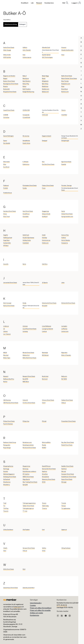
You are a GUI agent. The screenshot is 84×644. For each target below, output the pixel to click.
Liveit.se (44, 332)
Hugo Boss (6, 240)
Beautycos (26, 79)
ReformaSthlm (46, 442)
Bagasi (5, 79)
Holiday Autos (27, 240)
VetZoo (44, 548)
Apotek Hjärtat (46, 55)
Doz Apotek (7, 143)
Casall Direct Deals (9, 110)
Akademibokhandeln (67, 50)
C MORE (6, 115)
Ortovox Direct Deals (48, 400)
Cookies (33, 605)
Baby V (25, 76)
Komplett (45, 306)
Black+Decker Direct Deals (69, 79)
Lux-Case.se (7, 334)
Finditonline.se (8, 193)
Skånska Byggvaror (9, 474)
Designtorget (65, 141)
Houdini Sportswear (28, 238)
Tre (4, 506)
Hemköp (44, 238)
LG (4, 329)
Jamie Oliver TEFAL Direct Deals (31, 284)
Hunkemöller (7, 243)
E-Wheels (26, 162)
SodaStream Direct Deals (69, 477)
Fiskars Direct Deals (48, 186)
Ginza (5, 214)
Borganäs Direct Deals (10, 92)
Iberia (24, 264)
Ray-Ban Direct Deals (68, 442)
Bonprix (6, 87)
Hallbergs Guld (8, 238)
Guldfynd (45, 217)
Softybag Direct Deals (10, 477)
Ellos (5, 164)
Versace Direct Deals (29, 548)
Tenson (44, 503)
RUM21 (44, 448)
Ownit (44, 403)
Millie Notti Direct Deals (29, 358)
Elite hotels (6, 162)
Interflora (45, 264)
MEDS (5, 353)
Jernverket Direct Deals (10, 283)
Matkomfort (26, 355)
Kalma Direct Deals (9, 306)
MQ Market (45, 355)
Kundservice (34, 615)
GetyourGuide (46, 214)
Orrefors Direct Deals (29, 403)
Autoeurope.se (27, 57)
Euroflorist (6, 167)
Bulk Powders (27, 89)
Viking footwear (66, 548)
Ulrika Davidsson (8, 530)
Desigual (45, 141)
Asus (63, 55)
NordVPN (25, 379)
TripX (5, 503)
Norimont (45, 379)
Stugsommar (26, 466)
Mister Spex (7, 358)
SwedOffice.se (46, 466)
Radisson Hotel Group (10, 442)
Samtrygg (6, 469)
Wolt (24, 569)
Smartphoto (45, 477)
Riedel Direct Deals (67, 445)
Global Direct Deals (67, 214)
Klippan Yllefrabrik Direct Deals (31, 307)
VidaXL (5, 548)
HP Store (6, 246)
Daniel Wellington (8, 136)
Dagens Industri (47, 136)
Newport (6, 376)
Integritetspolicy (36, 603)
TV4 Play (6, 509)
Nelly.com (64, 376)
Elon (43, 162)
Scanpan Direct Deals (68, 474)
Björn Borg (45, 84)
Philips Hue (26, 421)
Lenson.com (65, 332)
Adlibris (25, 48)
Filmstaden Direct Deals (30, 186)
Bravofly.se (65, 89)
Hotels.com (45, 243)
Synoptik (25, 485)
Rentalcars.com (27, 442)
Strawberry (7, 485)
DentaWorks (26, 141)
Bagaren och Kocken (9, 76)
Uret (43, 530)
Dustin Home (26, 143)
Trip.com (6, 511)
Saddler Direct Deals (67, 466)
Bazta (44, 79)
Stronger (64, 482)
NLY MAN (64, 379)
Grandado (26, 217)
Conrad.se (6, 118)
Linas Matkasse (47, 326)
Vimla (44, 551)
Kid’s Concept (7, 303)
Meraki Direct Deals (28, 353)
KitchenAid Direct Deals (68, 303)
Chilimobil (45, 115)
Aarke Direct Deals (9, 48)
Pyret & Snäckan (8, 424)
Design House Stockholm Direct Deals (70, 137)
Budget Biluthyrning (28, 92)
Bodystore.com (66, 84)
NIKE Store (26, 382)
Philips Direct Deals (9, 421)
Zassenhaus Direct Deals (11, 588)
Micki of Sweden (66, 355)
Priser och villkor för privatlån (40, 610)
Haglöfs (6, 235)
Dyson (5, 141)
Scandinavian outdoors (29, 472)
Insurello (6, 264)
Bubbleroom (46, 89)
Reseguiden (7, 445)
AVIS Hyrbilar (7, 57)
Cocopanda (26, 115)
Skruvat (64, 472)
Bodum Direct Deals (9, 81)
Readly (44, 445)
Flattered (6, 186)
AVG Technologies (47, 57)
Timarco (44, 509)
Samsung (25, 469)
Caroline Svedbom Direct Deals (50, 111)
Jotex (63, 283)
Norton (5, 382)
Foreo (44, 188)
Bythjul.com (45, 92)
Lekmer (5, 332)
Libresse (25, 326)
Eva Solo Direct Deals (48, 164)
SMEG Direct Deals (28, 477)
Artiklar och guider (37, 613)
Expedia (64, 164)
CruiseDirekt (26, 118)
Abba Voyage (7, 50)
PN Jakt (44, 421)
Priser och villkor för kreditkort (41, 608)
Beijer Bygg (45, 76)
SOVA (44, 482)
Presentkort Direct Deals (68, 421)
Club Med (64, 115)
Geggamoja (45, 211)
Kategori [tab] (22, 24)
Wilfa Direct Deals (9, 569)
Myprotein (64, 353)
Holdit (44, 235)
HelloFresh (26, 235)
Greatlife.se (26, 214)
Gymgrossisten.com (67, 217)
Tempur (64, 506)
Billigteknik (45, 81)
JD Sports (45, 283)
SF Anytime (26, 474)
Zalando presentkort (29, 588)
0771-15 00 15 (62, 605)
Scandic (6, 472)
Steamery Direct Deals (49, 479)
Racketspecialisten (28, 445)
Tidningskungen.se (28, 509)
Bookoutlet (6, 89)
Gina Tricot (6, 217)
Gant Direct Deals (28, 211)
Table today (45, 506)
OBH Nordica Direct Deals (11, 403)
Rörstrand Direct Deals (29, 448)
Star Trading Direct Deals (30, 482)
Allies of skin (7, 55)
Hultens (64, 238)
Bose (63, 87)
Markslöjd (45, 353)
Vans (5, 551)
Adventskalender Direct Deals (50, 51)
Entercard (17, 607)
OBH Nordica (7, 400)
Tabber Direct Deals (28, 506)
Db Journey (26, 136)
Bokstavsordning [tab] (11, 24)
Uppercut (64, 530)
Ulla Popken (26, 530)
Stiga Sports (26, 479)
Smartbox (45, 474)
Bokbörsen (45, 87)
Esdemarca (26, 164)
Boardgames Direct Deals (11, 84)
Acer (24, 55)
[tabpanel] (42, 315)
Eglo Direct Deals (66, 162)
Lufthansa (64, 329)
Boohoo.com (65, 92)
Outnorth (25, 400)
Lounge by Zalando (47, 329)
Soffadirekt (7, 479)
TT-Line (25, 511)
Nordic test (45, 376)
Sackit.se (64, 469)
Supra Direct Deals (67, 479)
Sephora (45, 472)
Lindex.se (6, 326)
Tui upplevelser (66, 509)
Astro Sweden (27, 50)
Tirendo (64, 503)
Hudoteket (26, 243)
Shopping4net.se (8, 466)
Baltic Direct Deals (67, 76)
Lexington (64, 326)
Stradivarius (7, 482)
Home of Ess (65, 235)
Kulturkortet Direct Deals (49, 303)
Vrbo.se (25, 551)
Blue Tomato (65, 81)
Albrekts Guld (46, 48)
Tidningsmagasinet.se (29, 503)
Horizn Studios (66, 240)
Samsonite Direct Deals (49, 469)
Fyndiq (25, 188)
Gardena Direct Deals (10, 211)
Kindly (24, 303)
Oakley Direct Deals (67, 400)
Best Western (27, 81)
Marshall (6, 355)
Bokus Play (26, 84)
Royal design (7, 448)
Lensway (25, 332)
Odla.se (64, 403)
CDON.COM (26, 110)
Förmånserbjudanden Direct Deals (70, 189)
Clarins (63, 110)
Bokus (24, 87)
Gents (63, 211)
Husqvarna (65, 243)
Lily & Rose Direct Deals (29, 329)
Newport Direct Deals (29, 376)
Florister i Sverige (66, 186)
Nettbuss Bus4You (9, 379)
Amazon (64, 48)
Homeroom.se (46, 240)
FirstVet (6, 188)
